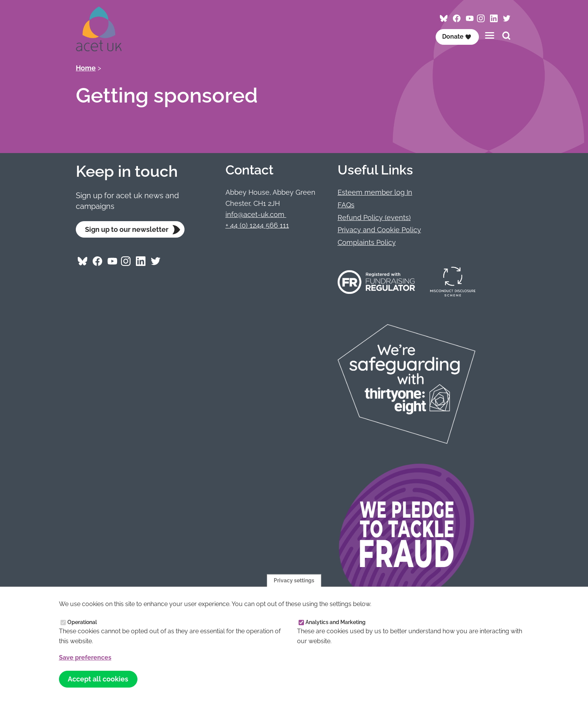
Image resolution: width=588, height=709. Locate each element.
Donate (457, 37)
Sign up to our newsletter (127, 229)
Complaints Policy (367, 242)
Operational (82, 622)
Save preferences (85, 658)
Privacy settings (294, 580)
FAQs (346, 205)
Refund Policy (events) (374, 218)
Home (86, 68)
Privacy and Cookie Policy (379, 230)
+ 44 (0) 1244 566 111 (257, 225)
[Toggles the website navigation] (490, 35)
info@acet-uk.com (256, 214)
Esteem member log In (375, 192)
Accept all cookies (98, 679)
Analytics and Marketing (336, 622)
